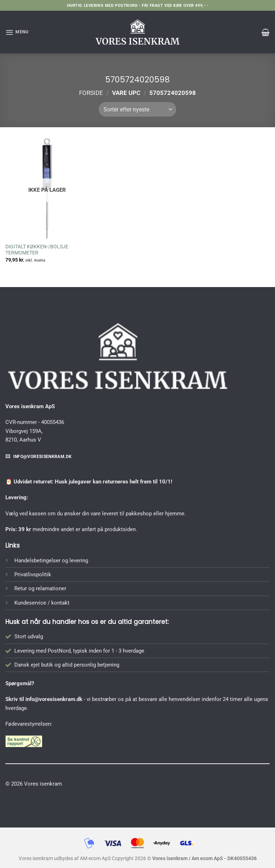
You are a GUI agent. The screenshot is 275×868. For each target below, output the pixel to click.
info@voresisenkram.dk (54, 699)
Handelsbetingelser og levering (51, 561)
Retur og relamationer (40, 588)
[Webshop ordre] (137, 109)
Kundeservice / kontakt (42, 603)
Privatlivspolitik (33, 574)
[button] (17, 32)
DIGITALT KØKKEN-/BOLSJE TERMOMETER (37, 250)
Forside (91, 93)
